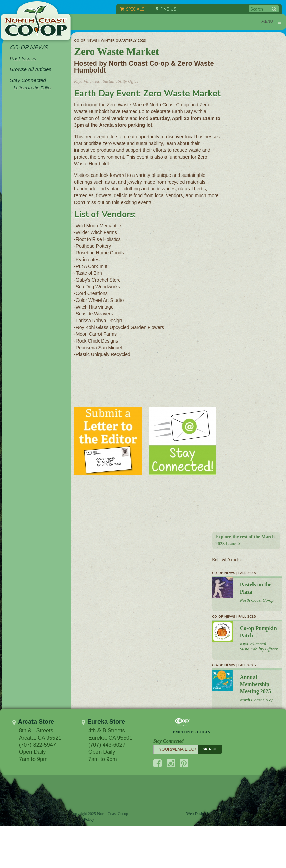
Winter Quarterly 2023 (123, 41)
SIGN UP (210, 749)
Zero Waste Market (117, 51)
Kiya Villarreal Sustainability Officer (259, 646)
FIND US (166, 9)
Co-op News (86, 41)
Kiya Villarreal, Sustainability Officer (107, 81)
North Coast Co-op (257, 600)
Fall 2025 (247, 573)
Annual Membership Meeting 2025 (256, 684)
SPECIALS (132, 9)
